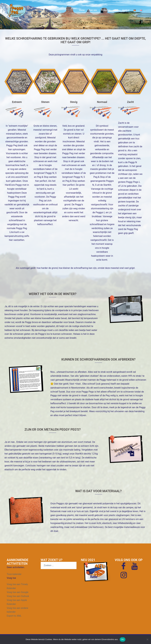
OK (123, 639)
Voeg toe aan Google (18, 592)
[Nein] (147, 639)
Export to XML (14, 616)
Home (82, 10)
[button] (11, 578)
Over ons (93, 10)
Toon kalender (14, 574)
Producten (106, 10)
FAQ (116, 10)
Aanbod (126, 10)
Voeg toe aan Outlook (18, 596)
